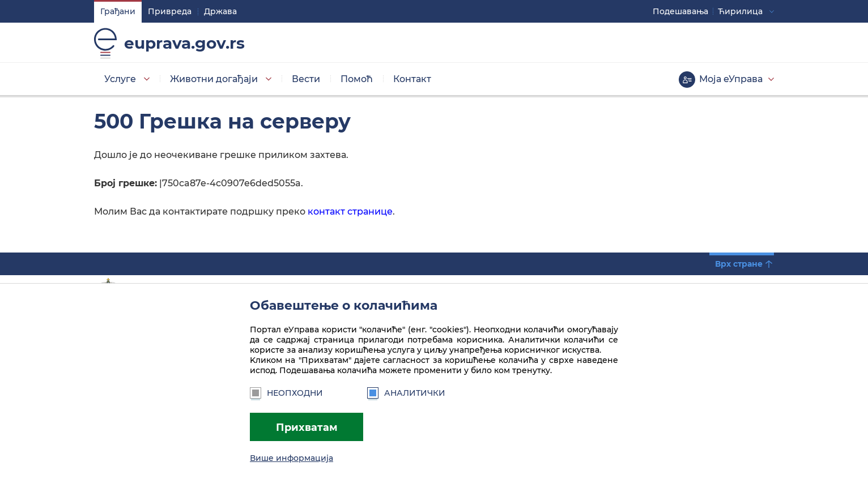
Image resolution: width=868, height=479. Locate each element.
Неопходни (286, 393)
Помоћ (357, 79)
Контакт (412, 79)
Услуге (120, 79)
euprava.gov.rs (184, 43)
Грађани (118, 11)
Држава (220, 11)
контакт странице (349, 211)
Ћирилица (740, 11)
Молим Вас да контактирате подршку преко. (244, 211)
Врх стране (739, 264)
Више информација (292, 458)
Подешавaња (680, 11)
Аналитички (406, 393)
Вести (306, 79)
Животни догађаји (214, 79)
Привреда (170, 11)
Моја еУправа (731, 79)
